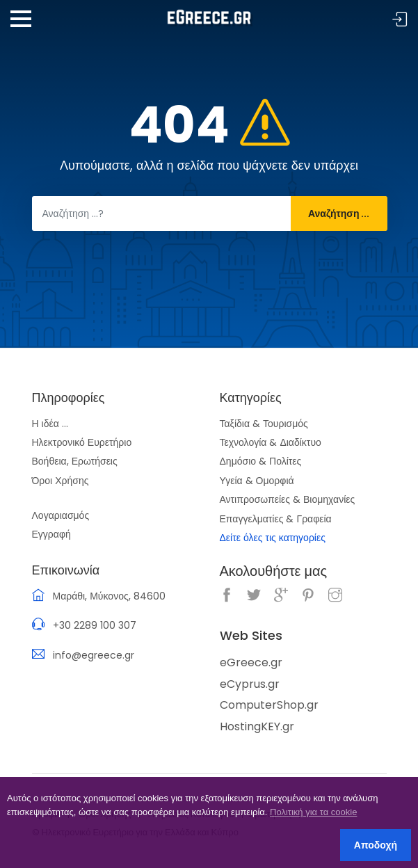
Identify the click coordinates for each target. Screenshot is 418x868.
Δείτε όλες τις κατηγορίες (273, 538)
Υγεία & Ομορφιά (257, 481)
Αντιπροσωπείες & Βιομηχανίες (288, 499)
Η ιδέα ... (50, 424)
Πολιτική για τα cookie (313, 812)
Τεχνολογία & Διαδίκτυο (271, 442)
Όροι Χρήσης (61, 481)
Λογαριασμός (61, 515)
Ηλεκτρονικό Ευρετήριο (82, 442)
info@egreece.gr (94, 655)
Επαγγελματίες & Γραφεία (276, 519)
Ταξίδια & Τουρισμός (264, 424)
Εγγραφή (51, 534)
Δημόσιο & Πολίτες (261, 461)
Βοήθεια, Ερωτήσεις (75, 461)
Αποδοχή (376, 845)
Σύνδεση (400, 20)
